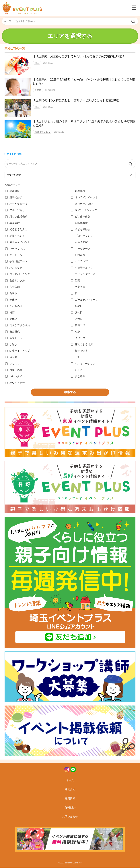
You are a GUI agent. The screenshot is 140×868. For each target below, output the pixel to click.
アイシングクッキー (84, 274)
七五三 (77, 357)
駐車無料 (78, 191)
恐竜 (75, 281)
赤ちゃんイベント (18, 242)
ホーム (70, 781)
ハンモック (14, 268)
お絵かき (78, 255)
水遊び (77, 319)
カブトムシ (14, 338)
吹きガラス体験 (82, 204)
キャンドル (14, 255)
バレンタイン (15, 376)
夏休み (11, 319)
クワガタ (78, 338)
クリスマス (14, 364)
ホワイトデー (15, 383)
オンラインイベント (84, 198)
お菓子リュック (82, 268)
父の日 (77, 313)
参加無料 (12, 191)
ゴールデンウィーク (84, 300)
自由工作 (78, 325)
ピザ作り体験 (80, 217)
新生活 (11, 293)
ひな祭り (78, 376)
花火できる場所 (82, 345)
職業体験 (12, 223)
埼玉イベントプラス (22, 8)
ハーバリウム (15, 249)
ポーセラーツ (80, 249)
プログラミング (82, 236)
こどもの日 (14, 306)
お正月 (77, 370)
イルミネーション (83, 364)
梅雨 (10, 313)
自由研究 (12, 332)
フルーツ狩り (15, 210)
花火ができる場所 (18, 325)
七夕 (75, 332)
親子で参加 (14, 198)
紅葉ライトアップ (18, 351)
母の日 (77, 306)
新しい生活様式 (16, 217)
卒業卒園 (78, 287)
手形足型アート (16, 261)
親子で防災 (79, 351)
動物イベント (15, 236)
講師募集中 (70, 808)
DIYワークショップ (84, 210)
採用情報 (70, 799)
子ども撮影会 (80, 230)
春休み (11, 300)
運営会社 (70, 790)
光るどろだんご (16, 230)
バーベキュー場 (16, 204)
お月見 (11, 357)
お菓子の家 (79, 242)
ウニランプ (79, 261)
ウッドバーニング (18, 274)
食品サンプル (15, 281)
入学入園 (12, 287)
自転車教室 (79, 223)
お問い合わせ (70, 817)
